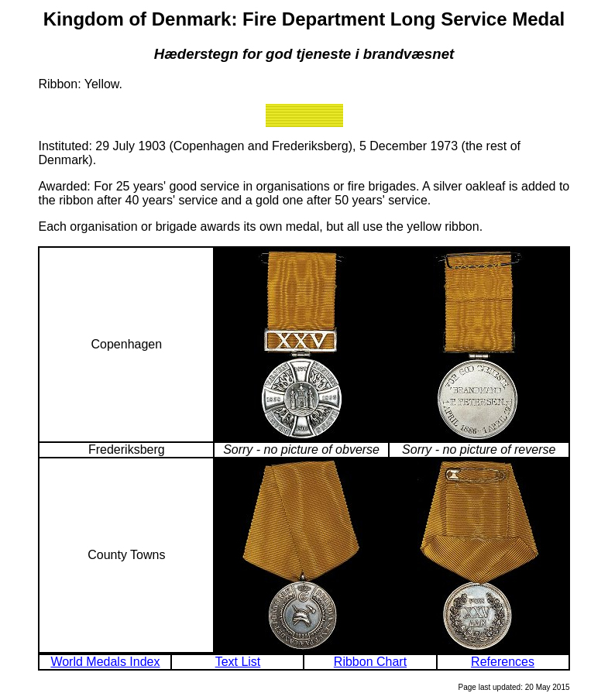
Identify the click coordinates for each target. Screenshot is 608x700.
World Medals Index (105, 662)
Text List (238, 662)
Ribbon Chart (370, 662)
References (503, 662)
